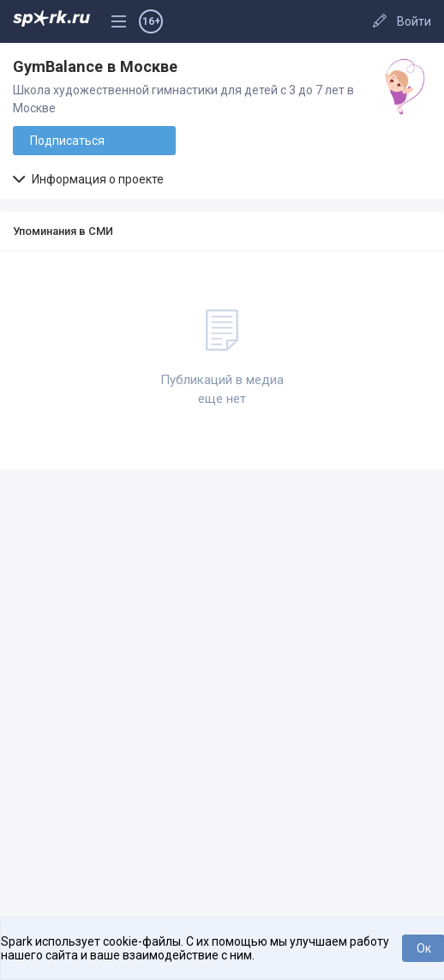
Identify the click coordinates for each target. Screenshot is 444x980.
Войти (414, 21)
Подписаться (67, 141)
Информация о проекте (88, 179)
